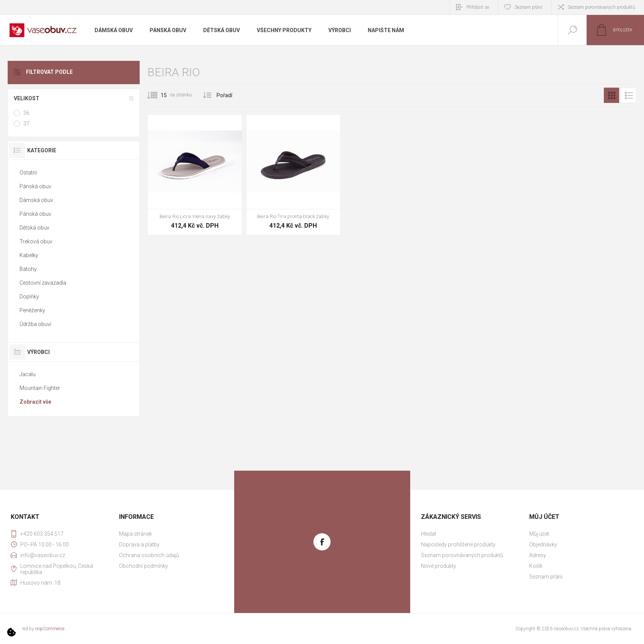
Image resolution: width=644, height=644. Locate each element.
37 (26, 124)
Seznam (629, 95)
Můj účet (539, 534)
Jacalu (28, 374)
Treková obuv (36, 241)
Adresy (538, 555)
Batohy (28, 269)
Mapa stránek (135, 534)
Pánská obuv (35, 186)
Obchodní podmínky (143, 566)
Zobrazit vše (35, 402)
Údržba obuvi (35, 324)
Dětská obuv (34, 228)
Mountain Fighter (40, 388)
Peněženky (32, 310)
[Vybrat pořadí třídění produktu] (245, 95)
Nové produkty (439, 566)
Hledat (429, 534)
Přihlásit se (478, 7)
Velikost (27, 98)
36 (26, 113)
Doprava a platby (139, 545)
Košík (536, 566)
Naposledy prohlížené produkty (458, 545)
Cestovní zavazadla (43, 283)
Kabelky (29, 255)
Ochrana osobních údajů (149, 555)
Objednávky (543, 545)
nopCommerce (50, 629)
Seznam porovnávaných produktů (602, 7)
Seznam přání (546, 577)
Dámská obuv (36, 200)
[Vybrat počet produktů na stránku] (158, 95)
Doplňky (29, 297)
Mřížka (611, 95)
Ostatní (28, 173)
